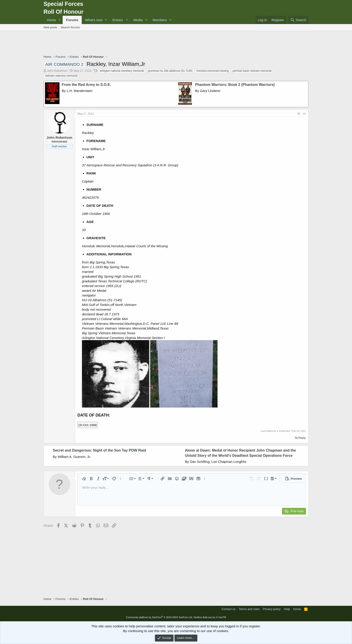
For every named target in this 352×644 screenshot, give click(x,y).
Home (51, 20)
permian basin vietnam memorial (252, 71)
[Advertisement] (176, 43)
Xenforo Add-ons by (210, 617)
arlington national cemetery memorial (122, 71)
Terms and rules (249, 609)
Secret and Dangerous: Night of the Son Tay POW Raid (99, 450)
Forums (72, 20)
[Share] (299, 114)
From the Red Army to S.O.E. (86, 85)
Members (160, 20)
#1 (305, 114)
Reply (302, 438)
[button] (59, 20)
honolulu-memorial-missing (212, 71)
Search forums (70, 27)
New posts (50, 27)
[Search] (298, 20)
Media (138, 20)
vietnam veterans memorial (61, 76)
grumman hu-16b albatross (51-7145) (170, 71)
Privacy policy (272, 609)
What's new (94, 20)
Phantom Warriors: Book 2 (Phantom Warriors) (235, 85)
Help (287, 609)
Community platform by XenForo (159, 617)
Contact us (229, 609)
